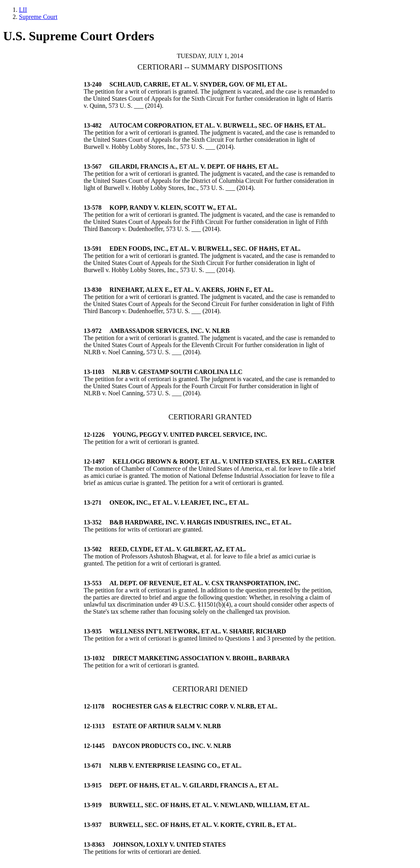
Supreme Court (38, 17)
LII (23, 10)
